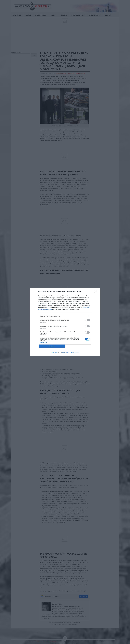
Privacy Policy (75, 352)
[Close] (96, 292)
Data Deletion (55, 352)
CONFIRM (52, 346)
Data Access (65, 352)
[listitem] (65, 316)
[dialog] (65, 322)
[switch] (87, 320)
